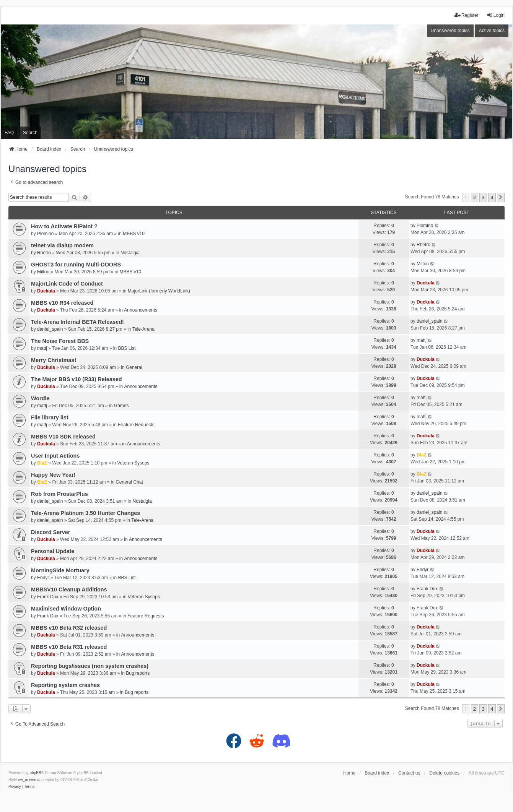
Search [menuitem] (30, 133)
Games (121, 406)
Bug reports (138, 673)
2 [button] (475, 197)
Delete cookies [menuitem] (444, 773)
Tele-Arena (143, 329)
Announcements (141, 310)
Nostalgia (130, 253)
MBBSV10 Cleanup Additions (69, 590)
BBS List (127, 348)
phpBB (36, 773)
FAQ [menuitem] (9, 133)
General (134, 367)
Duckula (46, 291)
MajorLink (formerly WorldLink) (159, 291)
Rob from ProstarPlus (59, 494)
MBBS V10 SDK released (63, 437)
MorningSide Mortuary (60, 570)
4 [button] (492, 197)
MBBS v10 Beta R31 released (69, 647)
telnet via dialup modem (62, 245)
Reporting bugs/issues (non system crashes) (90, 666)
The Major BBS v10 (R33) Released (77, 379)
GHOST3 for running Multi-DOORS (76, 265)
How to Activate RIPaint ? (64, 226)
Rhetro (44, 253)
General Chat (129, 482)
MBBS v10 (134, 234)
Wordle (40, 398)
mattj (42, 348)
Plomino (45, 234)
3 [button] (483, 197)
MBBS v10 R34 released (62, 303)
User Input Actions (55, 456)
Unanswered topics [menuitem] (450, 31)
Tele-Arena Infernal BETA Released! (77, 322)
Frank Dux (48, 597)
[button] (501, 197)
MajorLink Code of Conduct (67, 284)
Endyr (43, 578)
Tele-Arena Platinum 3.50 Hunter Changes (85, 513)
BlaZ (42, 463)
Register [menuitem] (467, 15)
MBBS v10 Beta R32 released (69, 628)
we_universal (29, 780)
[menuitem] (15, 787)
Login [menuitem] (496, 15)
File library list (50, 417)
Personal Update (53, 551)
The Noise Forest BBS (60, 341)
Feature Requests (136, 425)
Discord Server (50, 532)
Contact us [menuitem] (409, 773)
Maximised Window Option (66, 609)
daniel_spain (50, 329)
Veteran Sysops (133, 463)
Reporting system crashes (65, 685)
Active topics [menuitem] (492, 31)
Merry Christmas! (54, 360)
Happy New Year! (53, 475)
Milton (43, 272)
